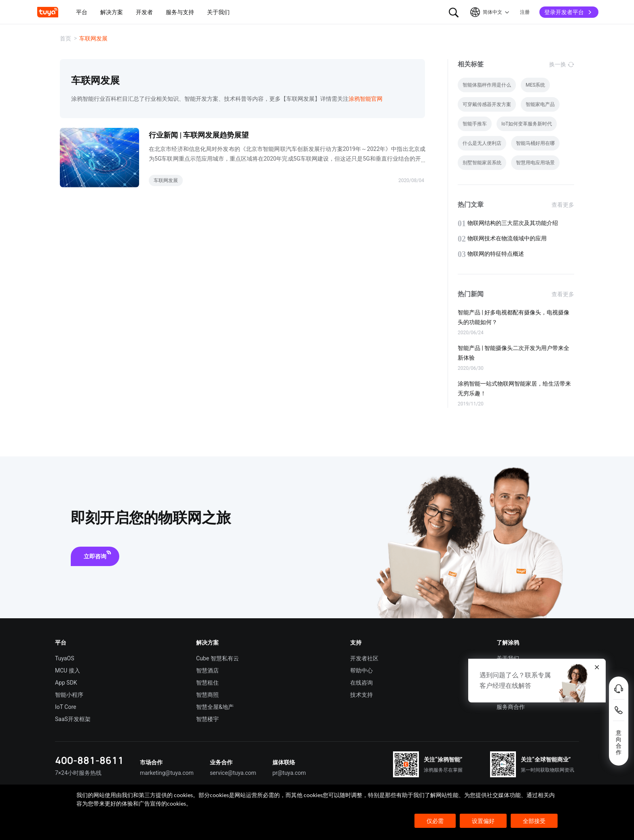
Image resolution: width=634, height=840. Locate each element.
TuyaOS (65, 658)
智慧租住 (207, 683)
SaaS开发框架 (73, 719)
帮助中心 (361, 670)
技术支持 (361, 695)
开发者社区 (364, 658)
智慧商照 (207, 695)
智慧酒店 (207, 670)
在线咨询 (361, 683)
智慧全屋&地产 (215, 707)
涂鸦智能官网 (366, 99)
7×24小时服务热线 (78, 773)
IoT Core (66, 707)
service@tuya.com (233, 773)
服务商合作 (511, 707)
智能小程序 (69, 695)
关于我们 (508, 658)
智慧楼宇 (207, 719)
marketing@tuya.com (167, 773)
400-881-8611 (89, 760)
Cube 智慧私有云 (218, 658)
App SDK (66, 683)
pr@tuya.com (289, 773)
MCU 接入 (68, 670)
